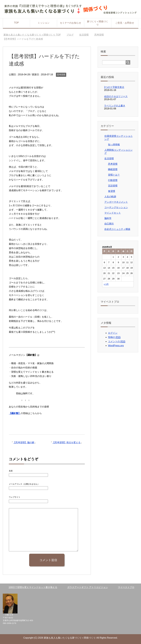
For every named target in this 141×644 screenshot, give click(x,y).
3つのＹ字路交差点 (114, 87)
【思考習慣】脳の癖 (24, 442)
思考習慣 (61, 75)
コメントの (117, 342)
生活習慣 (109, 159)
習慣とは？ (114, 175)
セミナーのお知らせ (70, 23)
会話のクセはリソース (116, 96)
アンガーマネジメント (116, 202)
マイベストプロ (126, 587)
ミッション (44, 23)
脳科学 (108, 218)
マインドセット (113, 213)
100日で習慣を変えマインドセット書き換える (33, 587)
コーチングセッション (116, 207)
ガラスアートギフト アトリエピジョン (88, 587)
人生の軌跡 (110, 197)
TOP (16, 23)
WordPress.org (116, 346)
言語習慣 (113, 186)
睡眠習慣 (113, 169)
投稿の (114, 337)
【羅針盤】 (15, 413)
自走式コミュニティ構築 (117, 229)
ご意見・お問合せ (125, 23)
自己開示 (109, 224)
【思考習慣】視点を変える (66, 442)
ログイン (113, 333)
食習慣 (112, 191)
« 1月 (106, 284)
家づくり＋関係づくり (98, 23)
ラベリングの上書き (115, 106)
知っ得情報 (114, 145)
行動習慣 (113, 180)
